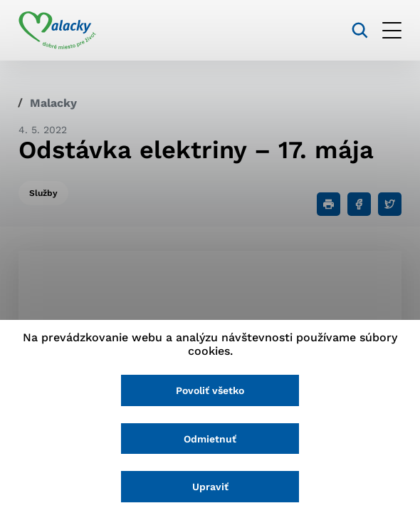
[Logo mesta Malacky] (57, 31)
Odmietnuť (210, 439)
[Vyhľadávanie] (360, 30)
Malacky (53, 103)
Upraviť (210, 487)
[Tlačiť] (329, 204)
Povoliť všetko (210, 390)
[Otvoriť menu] (392, 30)
